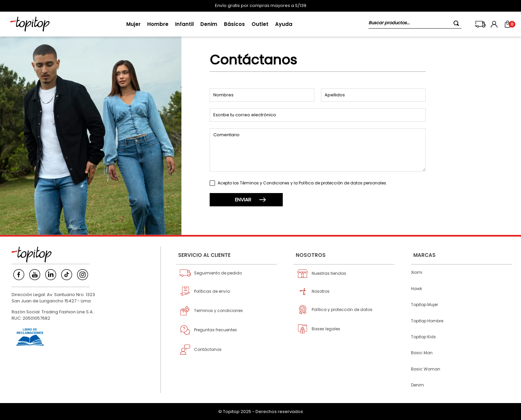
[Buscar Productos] (458, 23)
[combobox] (415, 24)
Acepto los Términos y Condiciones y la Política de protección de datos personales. (302, 183)
